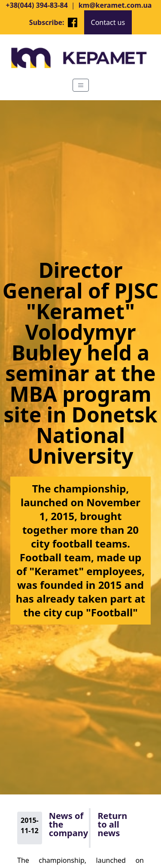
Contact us (108, 22)
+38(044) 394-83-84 (37, 5)
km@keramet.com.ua (115, 5)
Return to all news (112, 825)
